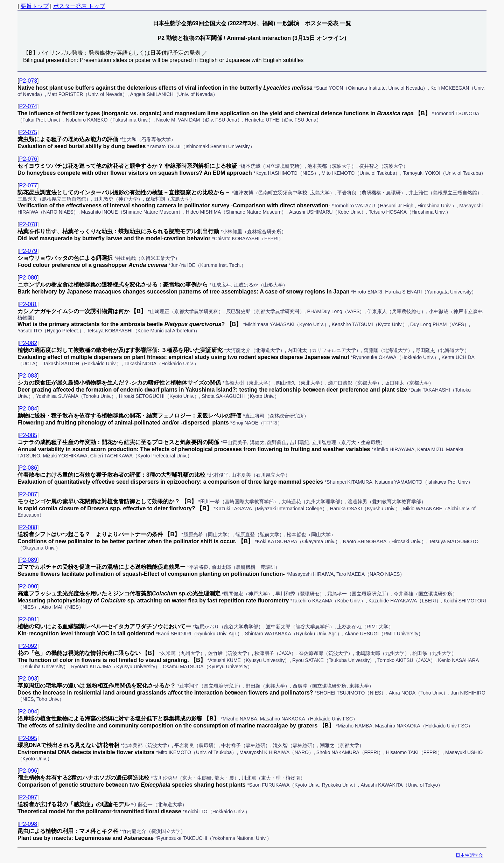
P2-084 (28, 409)
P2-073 (28, 81)
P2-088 (28, 527)
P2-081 (28, 304)
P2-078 (28, 224)
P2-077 (28, 185)
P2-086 (28, 468)
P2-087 (28, 494)
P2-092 (28, 646)
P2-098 (28, 824)
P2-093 (28, 679)
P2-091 (28, 619)
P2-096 (28, 771)
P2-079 (28, 251)
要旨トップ (35, 6)
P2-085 (28, 435)
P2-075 (28, 132)
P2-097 (28, 797)
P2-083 (28, 376)
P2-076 (28, 159)
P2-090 (28, 586)
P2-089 (28, 560)
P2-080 (28, 278)
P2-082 (28, 343)
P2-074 (28, 106)
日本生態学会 (469, 855)
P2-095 (28, 738)
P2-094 (28, 712)
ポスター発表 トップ (79, 6)
